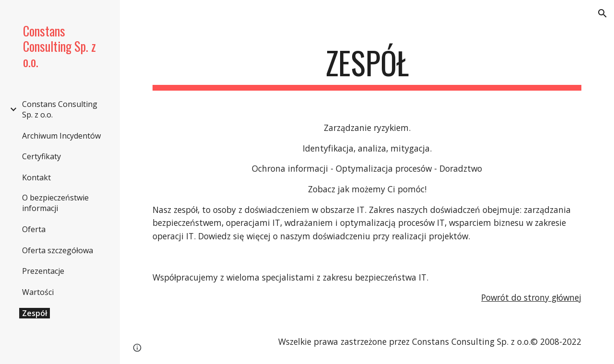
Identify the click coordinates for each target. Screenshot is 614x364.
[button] (602, 13)
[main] (367, 67)
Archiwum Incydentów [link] (61, 136)
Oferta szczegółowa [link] (58, 250)
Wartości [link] (38, 292)
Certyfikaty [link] (41, 156)
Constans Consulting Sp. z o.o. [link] (60, 109)
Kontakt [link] (36, 177)
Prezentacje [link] (43, 271)
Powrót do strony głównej (531, 297)
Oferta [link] (34, 229)
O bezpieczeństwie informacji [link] (55, 203)
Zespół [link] (35, 313)
